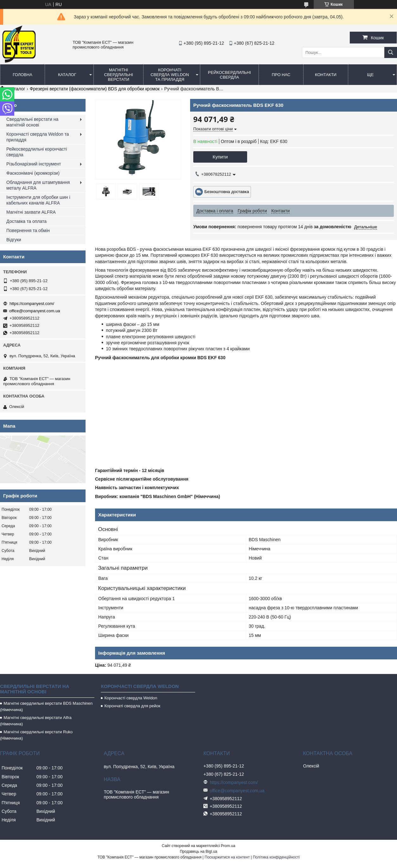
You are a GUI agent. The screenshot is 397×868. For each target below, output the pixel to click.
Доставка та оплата (26, 221)
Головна (22, 75)
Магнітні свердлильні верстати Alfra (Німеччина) (36, 721)
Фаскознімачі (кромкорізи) (33, 173)
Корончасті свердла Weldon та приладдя (38, 137)
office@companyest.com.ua (35, 311)
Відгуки (14, 240)
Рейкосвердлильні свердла (229, 75)
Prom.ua (228, 846)
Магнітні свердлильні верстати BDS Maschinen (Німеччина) (46, 706)
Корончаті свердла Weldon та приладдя (170, 75)
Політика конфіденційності (276, 857)
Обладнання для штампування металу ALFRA (38, 185)
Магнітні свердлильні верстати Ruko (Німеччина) (36, 735)
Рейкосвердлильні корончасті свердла (37, 152)
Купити (220, 157)
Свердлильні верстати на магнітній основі (32, 122)
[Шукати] (391, 52)
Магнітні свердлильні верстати (118, 75)
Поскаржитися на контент (227, 857)
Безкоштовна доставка (227, 192)
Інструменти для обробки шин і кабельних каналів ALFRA (38, 200)
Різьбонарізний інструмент (34, 164)
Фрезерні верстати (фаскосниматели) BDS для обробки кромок (95, 89)
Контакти (326, 75)
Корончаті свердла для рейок (132, 706)
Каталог (67, 75)
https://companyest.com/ (32, 304)
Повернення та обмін (28, 230)
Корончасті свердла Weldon (131, 698)
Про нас (281, 75)
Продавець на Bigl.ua (198, 852)
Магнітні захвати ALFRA (31, 212)
